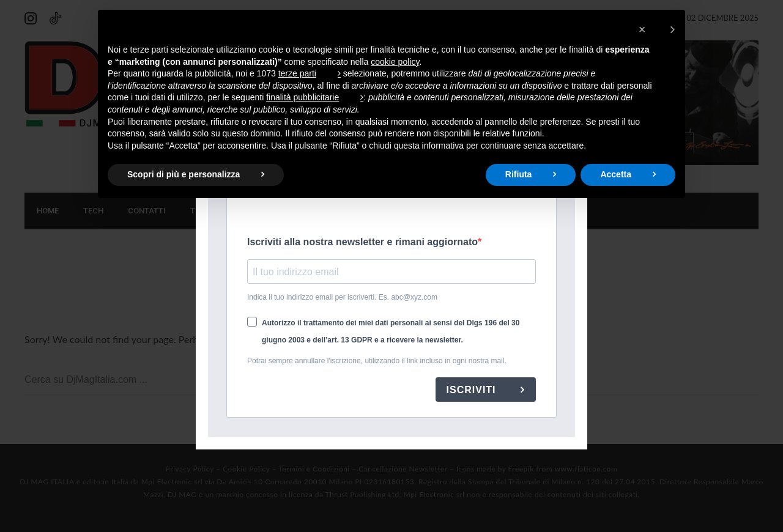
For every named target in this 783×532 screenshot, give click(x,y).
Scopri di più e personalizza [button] (184, 174)
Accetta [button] (616, 174)
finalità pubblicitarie (302, 97)
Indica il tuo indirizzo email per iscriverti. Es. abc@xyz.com (342, 297)
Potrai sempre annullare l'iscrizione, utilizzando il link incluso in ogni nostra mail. (377, 361)
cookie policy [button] (395, 62)
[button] (657, 29)
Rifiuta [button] (519, 174)
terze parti (297, 73)
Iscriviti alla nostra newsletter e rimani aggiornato (362, 242)
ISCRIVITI (473, 390)
